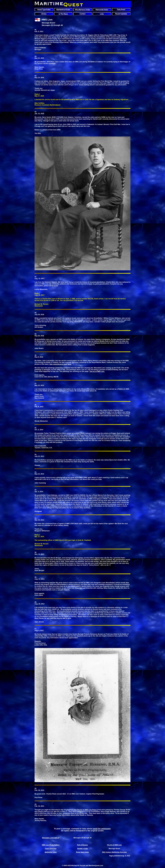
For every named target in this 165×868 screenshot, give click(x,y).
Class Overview (51, 849)
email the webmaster (102, 829)
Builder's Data (82, 849)
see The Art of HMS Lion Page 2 (86, 810)
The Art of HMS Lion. (97, 371)
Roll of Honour (82, 845)
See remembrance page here (60, 364)
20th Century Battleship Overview (114, 852)
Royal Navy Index (82, 852)
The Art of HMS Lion (114, 845)
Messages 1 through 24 (51, 838)
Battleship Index (51, 852)
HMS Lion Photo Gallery (51, 845)
